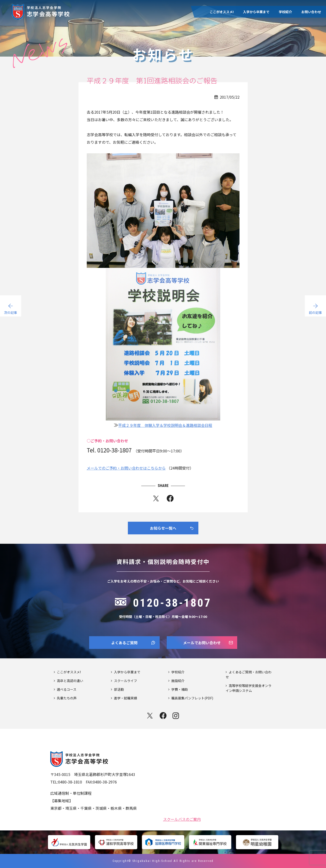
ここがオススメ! (222, 12)
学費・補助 (180, 689)
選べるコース (67, 689)
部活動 (119, 689)
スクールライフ (126, 681)
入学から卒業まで (256, 12)
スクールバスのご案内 (182, 819)
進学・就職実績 (126, 698)
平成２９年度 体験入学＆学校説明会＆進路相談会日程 (165, 425)
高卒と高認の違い (70, 681)
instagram (176, 716)
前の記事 (315, 312)
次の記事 (11, 312)
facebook (163, 716)
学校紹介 (285, 12)
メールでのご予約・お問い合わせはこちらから (126, 468)
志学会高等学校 (49, 11)
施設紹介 (178, 681)
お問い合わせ (311, 12)
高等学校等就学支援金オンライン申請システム (249, 688)
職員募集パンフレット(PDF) (192, 698)
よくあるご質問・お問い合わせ (249, 674)
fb (170, 499)
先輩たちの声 (67, 698)
